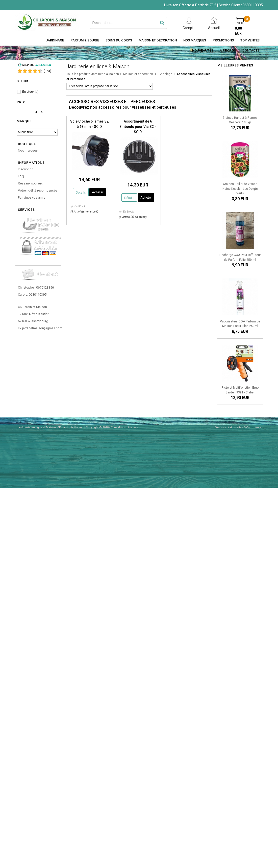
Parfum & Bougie (85, 40)
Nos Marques (195, 40)
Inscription (26, 169)
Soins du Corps (119, 40)
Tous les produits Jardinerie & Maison (93, 74)
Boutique (27, 144)
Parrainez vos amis (32, 197)
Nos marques (28, 150)
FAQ (21, 176)
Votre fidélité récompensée (38, 190)
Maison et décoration (158, 40)
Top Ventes (250, 40)
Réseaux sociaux (30, 183)
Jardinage (55, 40)
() (47, 71)
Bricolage (165, 74)
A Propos (228, 50)
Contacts (251, 50)
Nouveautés (203, 50)
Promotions (223, 40)
